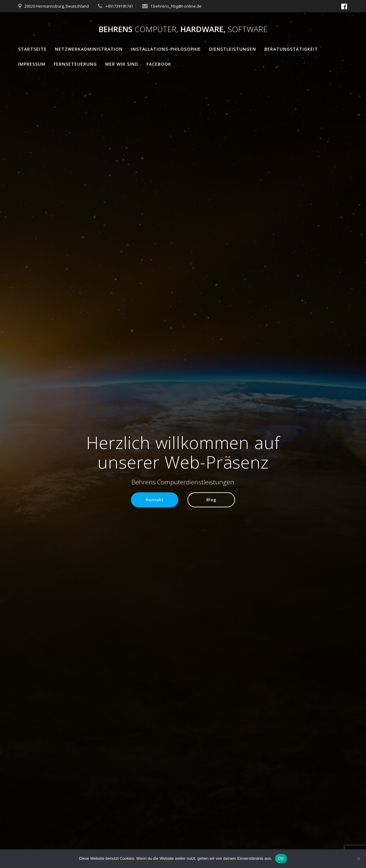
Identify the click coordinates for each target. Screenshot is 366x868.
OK (281, 858)
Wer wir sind (122, 64)
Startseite (32, 49)
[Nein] (358, 859)
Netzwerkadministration (89, 49)
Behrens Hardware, (183, 29)
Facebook (159, 64)
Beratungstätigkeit (291, 49)
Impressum (32, 64)
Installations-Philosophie (166, 49)
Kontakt (154, 500)
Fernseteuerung (75, 64)
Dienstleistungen (233, 49)
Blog (212, 500)
